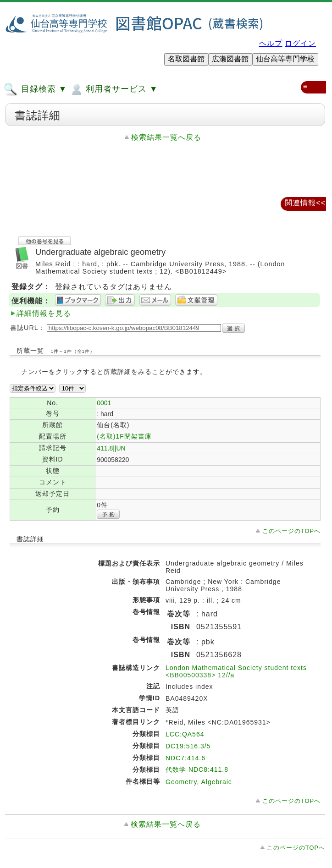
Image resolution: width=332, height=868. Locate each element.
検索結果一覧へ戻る (166, 137)
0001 (104, 403)
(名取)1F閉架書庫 (124, 436)
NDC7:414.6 (185, 758)
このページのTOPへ (291, 531)
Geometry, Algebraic (199, 782)
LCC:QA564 (185, 734)
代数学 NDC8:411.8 (197, 769)
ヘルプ (271, 43)
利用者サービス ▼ (113, 89)
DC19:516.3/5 (188, 746)
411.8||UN (111, 448)
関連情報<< (305, 203)
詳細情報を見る (44, 313)
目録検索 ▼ (35, 89)
